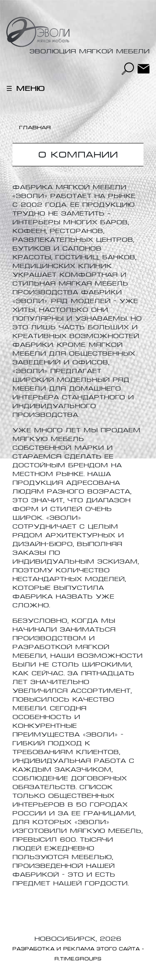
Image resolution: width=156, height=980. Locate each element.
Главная (35, 128)
